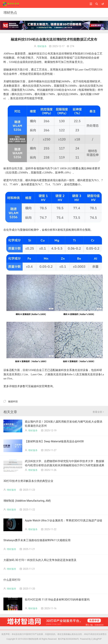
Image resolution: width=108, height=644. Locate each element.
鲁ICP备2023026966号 (68, 639)
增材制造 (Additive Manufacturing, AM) (27, 501)
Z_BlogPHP (96, 639)
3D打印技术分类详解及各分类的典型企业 (28, 481)
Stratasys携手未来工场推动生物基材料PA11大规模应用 (37, 540)
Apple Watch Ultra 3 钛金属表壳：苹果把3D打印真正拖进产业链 (63, 520)
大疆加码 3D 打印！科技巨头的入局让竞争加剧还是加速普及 (40, 560)
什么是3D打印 (12, 580)
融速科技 (13, 401)
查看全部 (99, 412)
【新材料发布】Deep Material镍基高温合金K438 (54, 441)
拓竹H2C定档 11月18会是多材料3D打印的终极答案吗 (57, 600)
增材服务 (42, 46)
